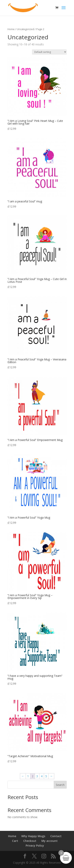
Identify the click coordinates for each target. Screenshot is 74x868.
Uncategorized (25, 29)
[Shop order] (49, 52)
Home (11, 29)
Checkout (30, 841)
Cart (15, 841)
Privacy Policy (35, 845)
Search (60, 785)
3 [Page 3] (37, 776)
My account (50, 841)
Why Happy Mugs (33, 836)
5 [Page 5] (46, 776)
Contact (56, 836)
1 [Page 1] (28, 776)
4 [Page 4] (42, 776)
